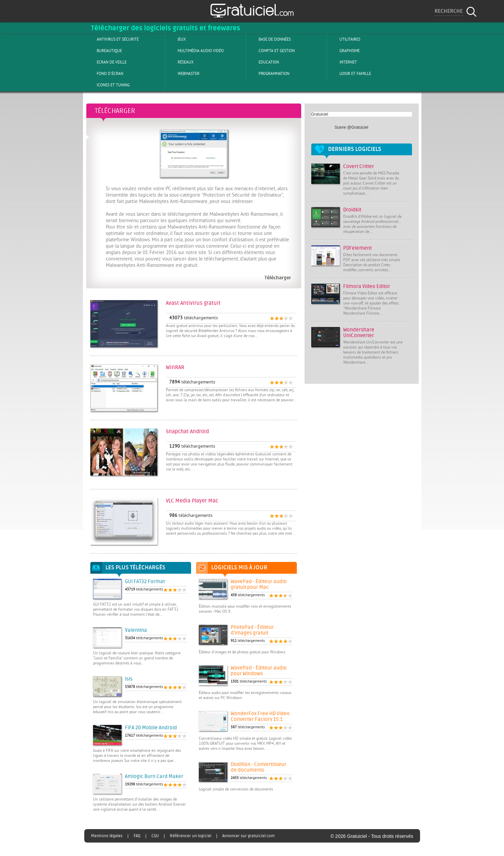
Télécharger (115, 111)
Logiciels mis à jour (239, 568)
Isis (129, 679)
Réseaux (180, 62)
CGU (155, 836)
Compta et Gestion (271, 51)
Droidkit (352, 210)
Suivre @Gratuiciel (352, 127)
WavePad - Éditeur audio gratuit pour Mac (259, 584)
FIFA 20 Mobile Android (151, 728)
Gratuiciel (320, 114)
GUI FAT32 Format (145, 582)
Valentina (136, 630)
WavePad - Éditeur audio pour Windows (259, 671)
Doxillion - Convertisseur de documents (259, 767)
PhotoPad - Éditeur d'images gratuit (252, 630)
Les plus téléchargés (135, 568)
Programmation (268, 74)
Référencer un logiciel (191, 836)
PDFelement (357, 248)
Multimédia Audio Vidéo (195, 51)
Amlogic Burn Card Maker (154, 777)
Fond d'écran (104, 74)
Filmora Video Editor (367, 287)
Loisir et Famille (350, 74)
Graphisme (344, 51)
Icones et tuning (108, 85)
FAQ (137, 836)
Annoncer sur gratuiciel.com (248, 836)
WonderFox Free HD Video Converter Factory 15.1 (260, 717)
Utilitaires (344, 39)
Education (263, 62)
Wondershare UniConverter (359, 333)
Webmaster (183, 74)
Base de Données (269, 39)
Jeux (176, 39)
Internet (343, 62)
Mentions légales (107, 836)
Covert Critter (359, 167)
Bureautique (104, 51)
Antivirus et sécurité (112, 39)
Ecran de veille (106, 62)
